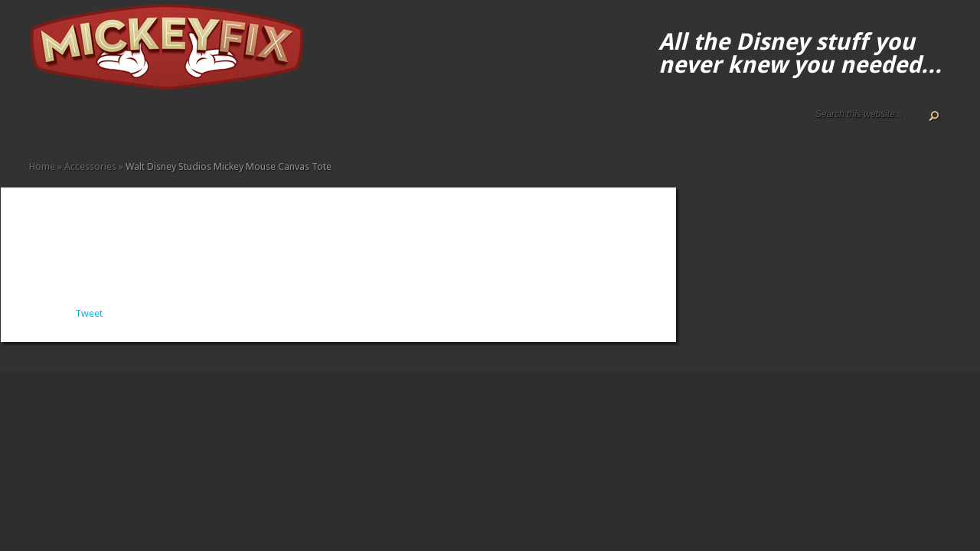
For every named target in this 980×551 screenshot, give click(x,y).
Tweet (89, 313)
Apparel (121, 124)
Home (35, 124)
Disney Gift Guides (72, 124)
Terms (96, 124)
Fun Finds (158, 124)
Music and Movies (207, 124)
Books (133, 124)
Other (219, 124)
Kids (182, 124)
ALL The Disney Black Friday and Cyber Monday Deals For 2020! (60, 124)
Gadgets (170, 124)
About (47, 124)
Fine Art (145, 124)
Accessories (109, 124)
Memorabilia (194, 124)
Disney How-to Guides (84, 124)
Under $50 (231, 124)
